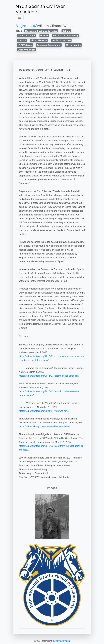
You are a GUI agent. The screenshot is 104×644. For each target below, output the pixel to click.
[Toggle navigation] (20, 17)
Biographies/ (26, 26)
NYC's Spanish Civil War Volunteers (40, 9)
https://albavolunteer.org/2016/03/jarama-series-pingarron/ (49, 376)
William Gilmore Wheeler (57, 26)
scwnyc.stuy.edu (61, 641)
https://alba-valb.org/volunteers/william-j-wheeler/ (44, 426)
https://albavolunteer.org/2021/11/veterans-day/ (44, 411)
